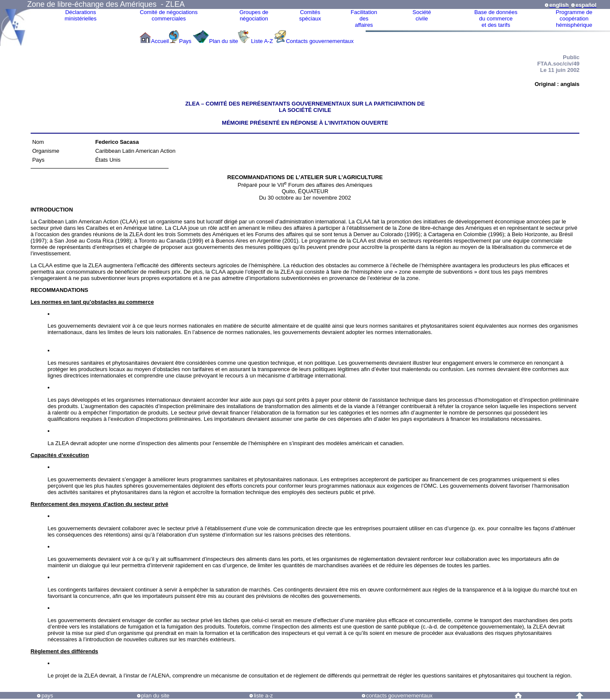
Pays (186, 41)
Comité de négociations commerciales (169, 15)
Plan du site (223, 41)
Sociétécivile (422, 15)
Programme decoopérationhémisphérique (574, 19)
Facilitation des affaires (364, 19)
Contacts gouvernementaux (320, 41)
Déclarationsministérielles (81, 15)
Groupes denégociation (254, 15)
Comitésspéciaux (310, 15)
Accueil (160, 41)
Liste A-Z (262, 41)
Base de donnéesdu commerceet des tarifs (496, 19)
